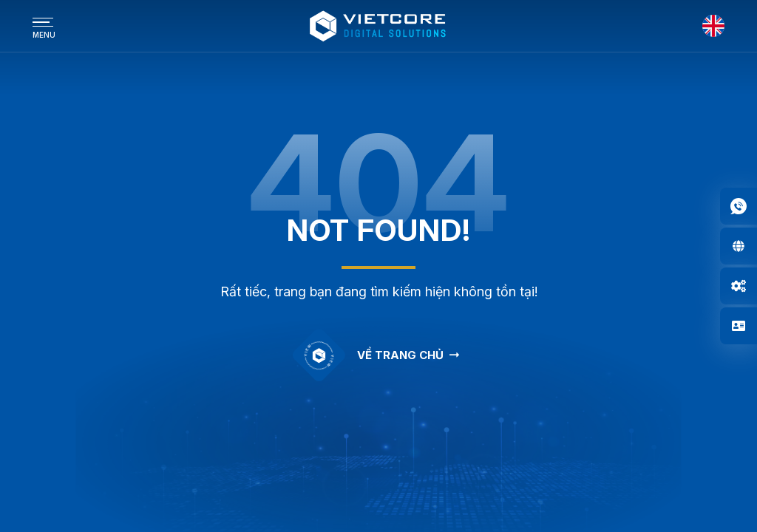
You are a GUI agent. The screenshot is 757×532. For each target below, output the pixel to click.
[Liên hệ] (739, 326)
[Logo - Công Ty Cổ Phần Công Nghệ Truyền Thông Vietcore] (378, 26)
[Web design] (739, 246)
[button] (739, 206)
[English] (713, 26)
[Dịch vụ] (739, 286)
